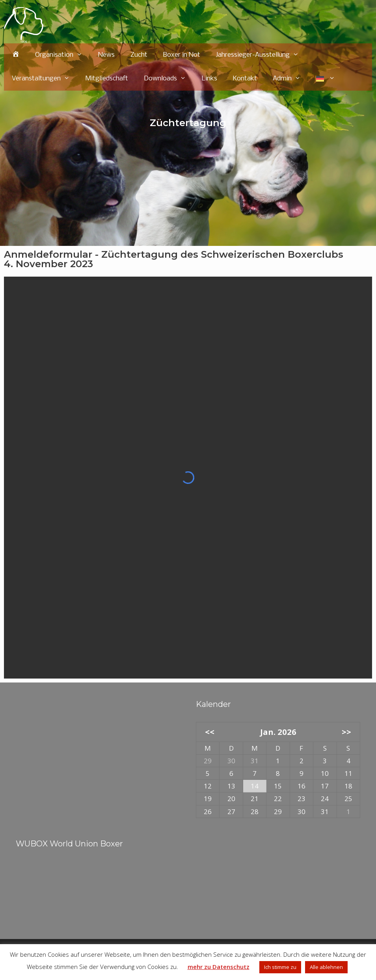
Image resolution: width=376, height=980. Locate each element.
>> (346, 732)
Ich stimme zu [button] (280, 967)
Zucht (139, 55)
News (106, 55)
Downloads (169, 79)
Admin (291, 79)
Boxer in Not (182, 55)
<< (210, 732)
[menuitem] (326, 79)
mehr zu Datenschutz (219, 967)
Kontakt (245, 79)
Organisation (63, 55)
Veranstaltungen (45, 79)
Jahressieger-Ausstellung (261, 55)
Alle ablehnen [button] (326, 967)
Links (209, 79)
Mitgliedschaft (107, 79)
